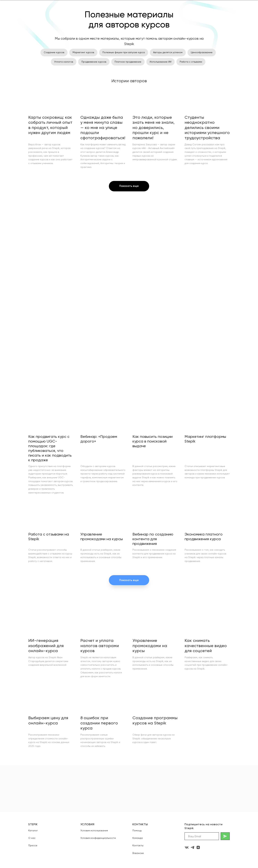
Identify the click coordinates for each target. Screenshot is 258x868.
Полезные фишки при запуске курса (124, 52)
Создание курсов (54, 52)
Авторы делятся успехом (168, 52)
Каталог (33, 830)
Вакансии (138, 853)
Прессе (33, 845)
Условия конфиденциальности (98, 838)
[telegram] (192, 847)
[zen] (198, 847)
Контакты (138, 845)
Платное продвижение (128, 62)
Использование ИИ (161, 62)
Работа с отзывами (191, 62)
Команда (138, 838)
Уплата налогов (64, 62)
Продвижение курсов (94, 62)
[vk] (187, 847)
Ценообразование (202, 52)
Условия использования (94, 830)
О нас (32, 838)
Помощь (137, 830)
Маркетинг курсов (83, 52)
